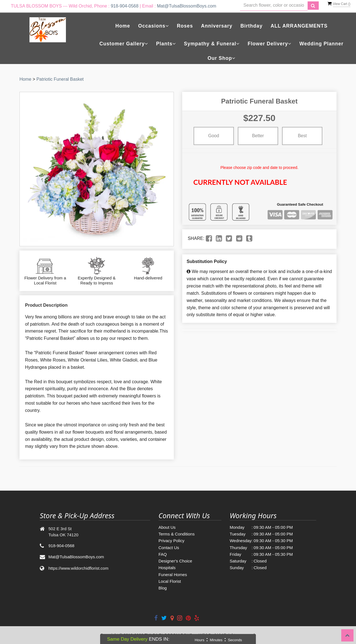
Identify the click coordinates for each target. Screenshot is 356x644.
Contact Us (169, 548)
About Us (167, 527)
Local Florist (170, 581)
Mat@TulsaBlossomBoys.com (186, 6)
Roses (185, 26)
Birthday (252, 26)
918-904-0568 (125, 6)
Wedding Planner (322, 44)
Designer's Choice (175, 561)
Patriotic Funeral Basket (60, 79)
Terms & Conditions (177, 534)
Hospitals (167, 568)
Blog (163, 588)
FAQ (163, 554)
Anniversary (217, 26)
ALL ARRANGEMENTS (299, 26)
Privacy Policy (171, 541)
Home (123, 26)
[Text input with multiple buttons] (274, 5)
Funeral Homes (173, 575)
